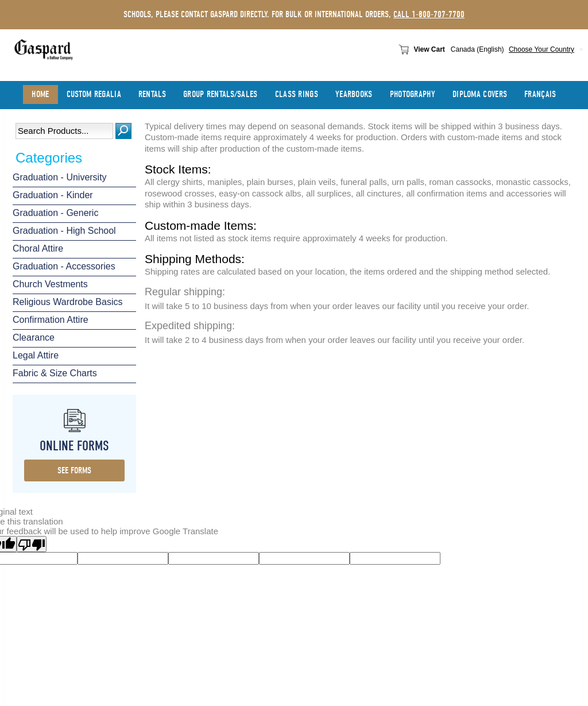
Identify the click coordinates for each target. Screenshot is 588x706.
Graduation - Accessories (64, 266)
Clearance (34, 337)
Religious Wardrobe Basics (67, 302)
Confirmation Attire (51, 320)
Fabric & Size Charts (55, 373)
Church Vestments (50, 284)
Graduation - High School (64, 231)
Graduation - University (60, 177)
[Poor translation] (32, 544)
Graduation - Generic (55, 213)
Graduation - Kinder (53, 195)
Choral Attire (38, 248)
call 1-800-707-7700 (429, 14)
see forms (74, 470)
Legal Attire (36, 355)
